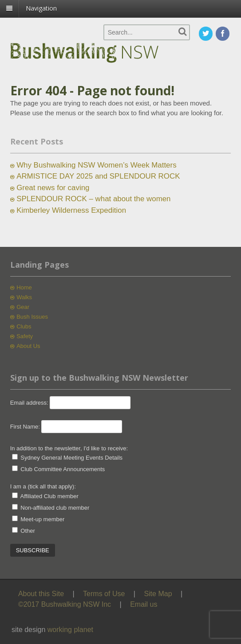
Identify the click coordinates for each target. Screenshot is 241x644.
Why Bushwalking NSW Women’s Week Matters (96, 165)
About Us (28, 346)
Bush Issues (32, 317)
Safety (25, 336)
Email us (144, 604)
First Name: (25, 427)
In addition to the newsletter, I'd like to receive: (69, 448)
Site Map (158, 594)
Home (24, 287)
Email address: (30, 403)
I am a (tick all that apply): (43, 486)
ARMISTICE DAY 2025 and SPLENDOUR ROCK (98, 176)
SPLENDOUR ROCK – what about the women (93, 199)
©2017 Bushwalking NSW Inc (65, 604)
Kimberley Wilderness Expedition (71, 210)
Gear (23, 307)
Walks (24, 297)
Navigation (41, 8)
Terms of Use (104, 594)
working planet (70, 630)
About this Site (41, 594)
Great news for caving (53, 188)
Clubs (24, 326)
